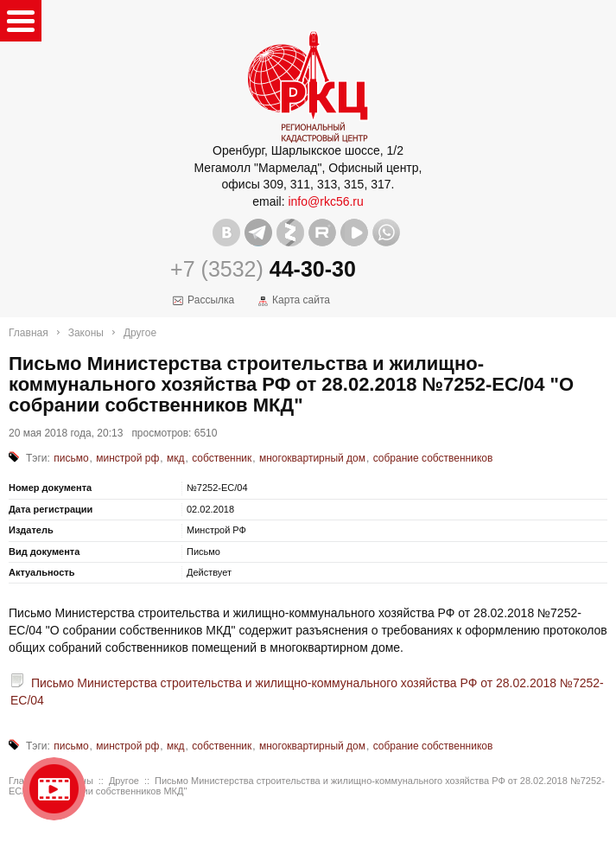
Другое (140, 333)
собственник (222, 458)
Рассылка (211, 300)
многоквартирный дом (312, 458)
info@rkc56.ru (325, 201)
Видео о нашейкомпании (54, 789)
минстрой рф (127, 458)
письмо (71, 458)
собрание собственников (433, 458)
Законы (86, 333)
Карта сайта (301, 300)
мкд (176, 458)
